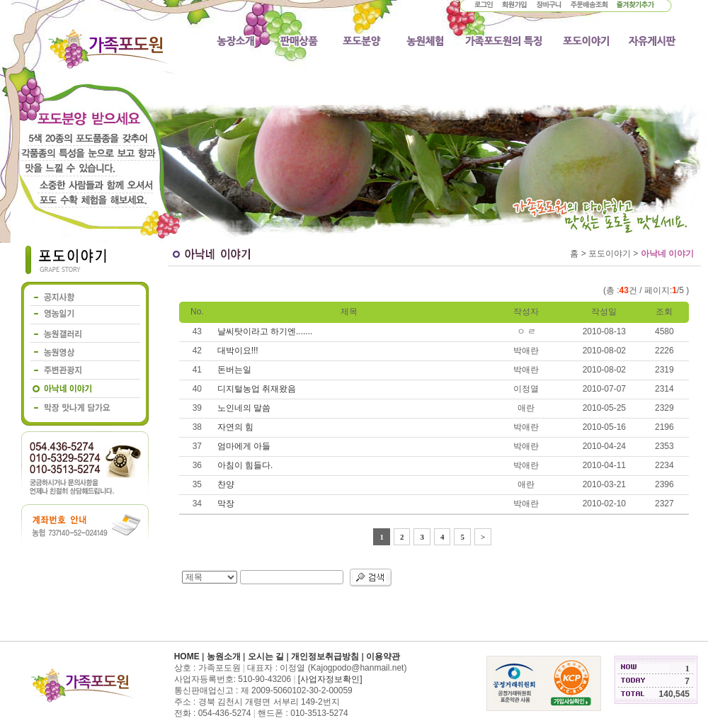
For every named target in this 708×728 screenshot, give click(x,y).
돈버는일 (234, 370)
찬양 (226, 484)
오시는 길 (266, 656)
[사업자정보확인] (330, 679)
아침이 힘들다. (245, 465)
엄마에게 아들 (244, 446)
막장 (226, 504)
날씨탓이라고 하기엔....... (265, 331)
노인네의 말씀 (244, 408)
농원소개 (224, 656)
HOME (187, 656)
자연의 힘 (235, 427)
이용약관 (383, 656)
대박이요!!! (238, 351)
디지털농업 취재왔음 (257, 389)
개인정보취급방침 (325, 656)
